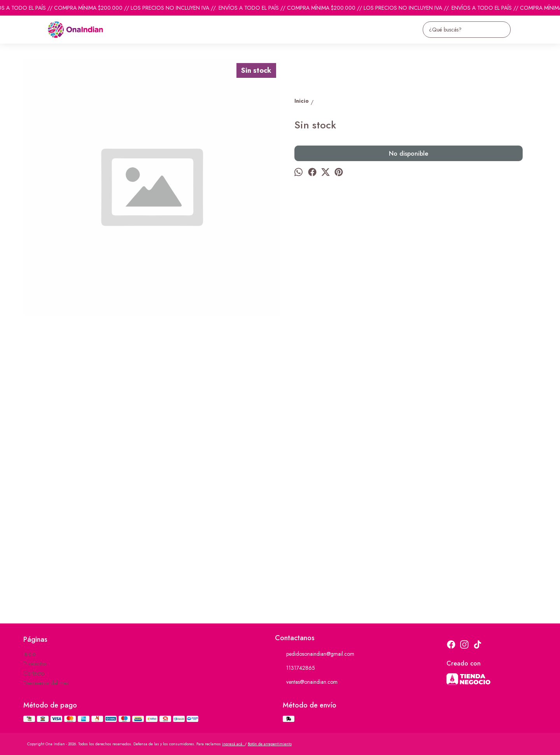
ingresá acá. (233, 744)
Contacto (34, 673)
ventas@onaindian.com (306, 682)
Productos (35, 664)
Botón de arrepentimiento (270, 744)
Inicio (29, 654)
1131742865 (295, 668)
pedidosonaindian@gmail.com (315, 654)
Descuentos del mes (46, 683)
